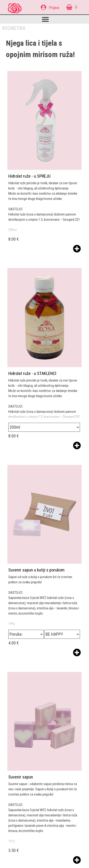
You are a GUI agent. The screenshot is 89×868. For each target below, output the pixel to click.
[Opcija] (44, 427)
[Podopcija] (62, 634)
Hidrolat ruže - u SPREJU (29, 176)
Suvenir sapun (21, 777)
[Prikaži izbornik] (45, 20)
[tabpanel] (54, 8)
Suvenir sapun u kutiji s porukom (36, 570)
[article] (44, 162)
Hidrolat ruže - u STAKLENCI (32, 373)
